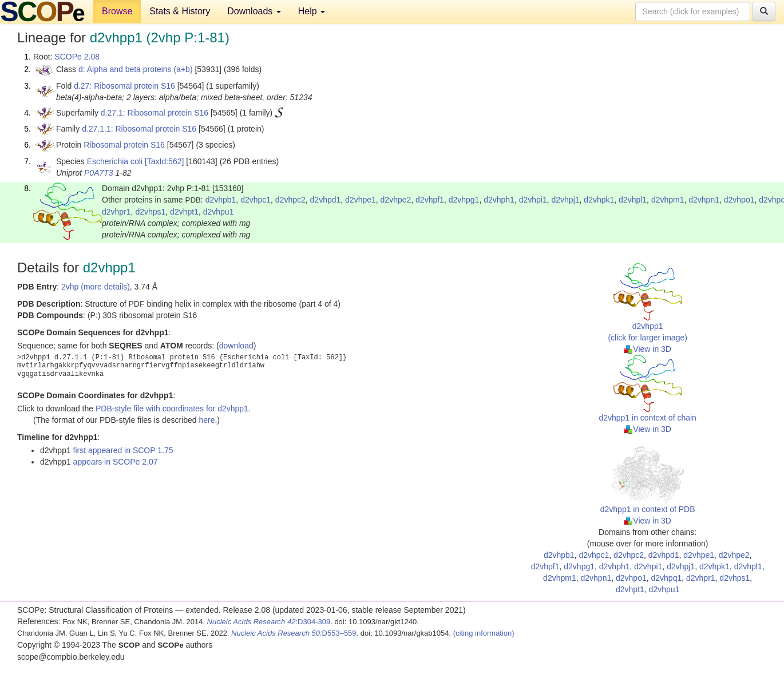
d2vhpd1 (326, 200)
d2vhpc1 (256, 200)
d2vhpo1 (739, 200)
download (236, 346)
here (207, 420)
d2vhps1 (150, 212)
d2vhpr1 (116, 212)
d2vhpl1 (633, 200)
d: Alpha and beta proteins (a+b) (136, 69)
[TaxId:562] (165, 161)
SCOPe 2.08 (77, 57)
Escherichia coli (115, 161)
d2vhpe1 (361, 200)
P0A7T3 (99, 173)
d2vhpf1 (430, 200)
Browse (117, 11)
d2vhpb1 (221, 200)
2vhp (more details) (96, 287)
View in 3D (648, 349)
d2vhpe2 (396, 200)
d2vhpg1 (464, 200)
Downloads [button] (254, 11)
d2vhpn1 (704, 200)
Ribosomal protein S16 (124, 145)
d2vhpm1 (668, 200)
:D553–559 (294, 633)
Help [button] (312, 11)
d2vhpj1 (566, 200)
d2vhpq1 (666, 578)
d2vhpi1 (533, 200)
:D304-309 (269, 622)
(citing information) (484, 633)
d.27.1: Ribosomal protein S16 (155, 113)
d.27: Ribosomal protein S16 (124, 86)
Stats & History (180, 11)
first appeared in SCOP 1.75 (123, 450)
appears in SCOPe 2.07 (116, 462)
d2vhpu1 (219, 212)
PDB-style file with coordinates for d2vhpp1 (172, 409)
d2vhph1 (499, 200)
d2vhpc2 (290, 200)
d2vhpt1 (184, 212)
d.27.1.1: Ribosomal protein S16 (139, 129)
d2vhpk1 (599, 200)
